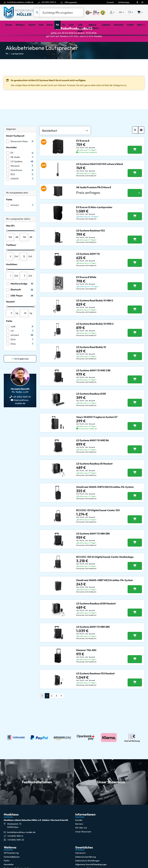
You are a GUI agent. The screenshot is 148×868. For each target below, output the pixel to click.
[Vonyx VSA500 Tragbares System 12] (135, 439)
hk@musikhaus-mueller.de (21, 414)
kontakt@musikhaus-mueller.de (20, 2)
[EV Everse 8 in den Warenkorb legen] (135, 163)
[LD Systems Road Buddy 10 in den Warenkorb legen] (135, 369)
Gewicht (10, 315)
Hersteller (11, 160)
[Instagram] (142, 2)
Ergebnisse (20, 371)
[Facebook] (137, 2)
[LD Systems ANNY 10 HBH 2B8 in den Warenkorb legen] (135, 555)
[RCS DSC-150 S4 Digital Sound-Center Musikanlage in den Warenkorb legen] (135, 579)
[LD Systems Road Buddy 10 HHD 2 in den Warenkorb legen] (135, 346)
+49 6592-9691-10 (21, 410)
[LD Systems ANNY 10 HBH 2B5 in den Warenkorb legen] (135, 649)
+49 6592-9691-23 (16, 853)
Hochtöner (12, 277)
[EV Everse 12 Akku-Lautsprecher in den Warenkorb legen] (135, 229)
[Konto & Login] (112, 13)
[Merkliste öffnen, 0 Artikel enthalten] (131, 13)
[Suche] (62, 13)
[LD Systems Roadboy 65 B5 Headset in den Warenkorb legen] (135, 625)
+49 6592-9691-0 (49, 2)
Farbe (9, 212)
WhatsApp (124, 2)
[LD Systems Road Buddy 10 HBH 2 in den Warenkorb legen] (135, 322)
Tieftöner (11, 258)
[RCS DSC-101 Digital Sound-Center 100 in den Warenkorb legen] (135, 532)
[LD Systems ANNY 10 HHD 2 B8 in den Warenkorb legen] (135, 392)
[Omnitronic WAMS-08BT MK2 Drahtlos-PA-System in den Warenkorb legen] (135, 602)
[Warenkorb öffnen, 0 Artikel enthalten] (140, 13)
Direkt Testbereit (15, 149)
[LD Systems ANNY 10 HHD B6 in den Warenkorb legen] (135, 462)
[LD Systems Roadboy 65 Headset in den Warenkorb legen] (135, 486)
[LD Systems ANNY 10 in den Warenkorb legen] (135, 276)
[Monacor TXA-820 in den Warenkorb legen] (135, 672)
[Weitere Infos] (135, 206)
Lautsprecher (18, 67)
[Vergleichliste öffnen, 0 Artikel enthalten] (121, 13)
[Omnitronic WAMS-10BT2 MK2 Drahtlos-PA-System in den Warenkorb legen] (135, 509)
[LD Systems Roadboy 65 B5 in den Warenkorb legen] (135, 416)
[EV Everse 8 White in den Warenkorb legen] (135, 299)
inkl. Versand (90, 160)
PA (7, 67)
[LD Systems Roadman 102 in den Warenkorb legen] (135, 252)
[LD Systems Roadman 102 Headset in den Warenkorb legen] (135, 695)
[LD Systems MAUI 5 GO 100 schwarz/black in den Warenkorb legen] (135, 186)
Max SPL (10, 239)
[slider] (7, 244)
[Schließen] (144, 40)
